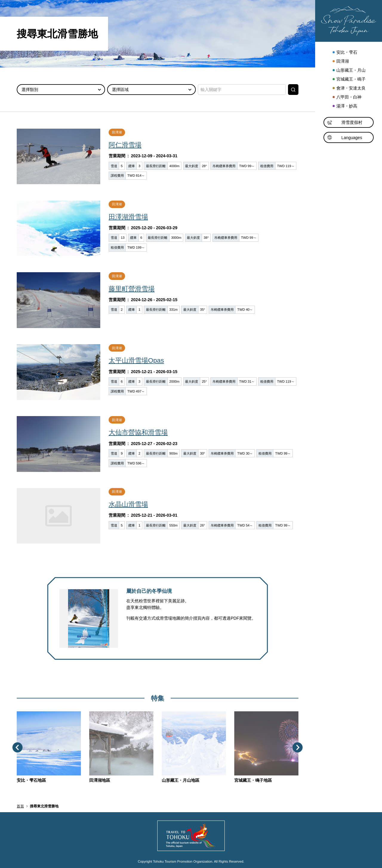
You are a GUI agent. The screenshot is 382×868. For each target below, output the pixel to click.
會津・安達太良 (349, 88)
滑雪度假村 (345, 123)
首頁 (20, 806)
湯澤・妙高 (345, 106)
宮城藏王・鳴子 (349, 79)
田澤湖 (340, 61)
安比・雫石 (345, 53)
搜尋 (293, 90)
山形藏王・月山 (349, 70)
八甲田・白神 (347, 97)
